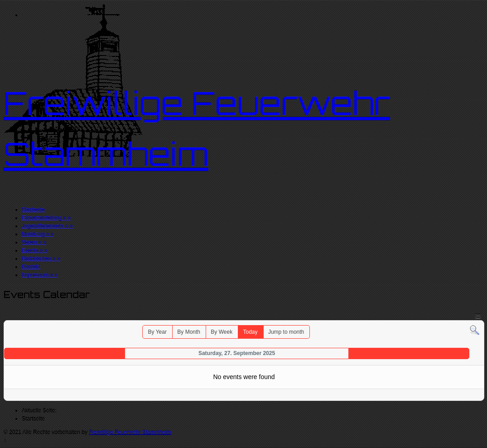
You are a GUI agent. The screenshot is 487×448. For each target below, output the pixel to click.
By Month (189, 332)
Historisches (41, 258)
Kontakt (31, 267)
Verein (34, 242)
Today (251, 332)
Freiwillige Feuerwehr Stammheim (130, 432)
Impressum (40, 275)
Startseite (33, 209)
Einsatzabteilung (46, 218)
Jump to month (286, 332)
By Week (222, 332)
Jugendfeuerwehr (47, 226)
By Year (157, 332)
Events (35, 250)
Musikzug (38, 234)
